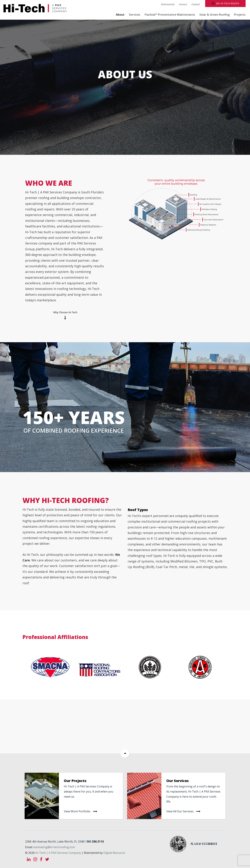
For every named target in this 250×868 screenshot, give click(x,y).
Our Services (177, 781)
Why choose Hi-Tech (65, 312)
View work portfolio (77, 811)
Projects (240, 15)
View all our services (180, 811)
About (120, 15)
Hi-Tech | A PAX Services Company (58, 852)
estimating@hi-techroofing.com (54, 846)
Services (135, 15)
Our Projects (75, 781)
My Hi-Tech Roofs (228, 3)
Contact (196, 4)
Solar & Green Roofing (214, 15)
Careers (183, 4)
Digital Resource (114, 852)
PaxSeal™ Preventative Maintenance (170, 15)
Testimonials (168, 4)
